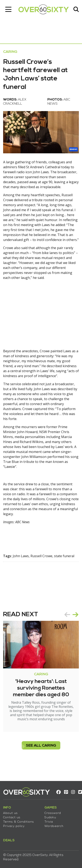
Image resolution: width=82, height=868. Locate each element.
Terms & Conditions (19, 822)
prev (67, 615)
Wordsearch (54, 826)
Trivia (49, 822)
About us (10, 813)
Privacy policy (14, 826)
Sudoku (50, 818)
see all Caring (41, 746)
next (76, 615)
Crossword (53, 813)
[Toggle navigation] (8, 9)
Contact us (12, 818)
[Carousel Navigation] (71, 615)
